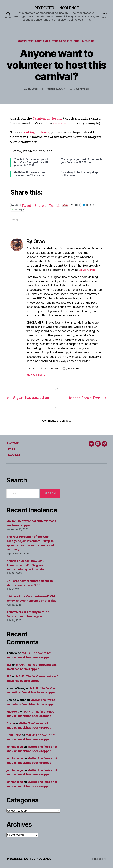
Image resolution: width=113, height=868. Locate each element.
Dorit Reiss (14, 735)
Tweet (26, 205)
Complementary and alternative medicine (49, 41)
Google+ (14, 455)
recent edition (64, 124)
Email (11, 449)
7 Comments (82, 89)
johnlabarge (15, 747)
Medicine (89, 41)
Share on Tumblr (49, 205)
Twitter (13, 443)
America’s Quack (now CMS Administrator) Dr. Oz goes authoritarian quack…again (25, 565)
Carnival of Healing (48, 119)
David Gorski (87, 270)
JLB (9, 665)
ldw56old (13, 712)
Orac (35, 89)
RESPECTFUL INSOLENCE (57, 8)
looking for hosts (36, 133)
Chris (10, 724)
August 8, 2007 (56, 89)
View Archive (36, 375)
